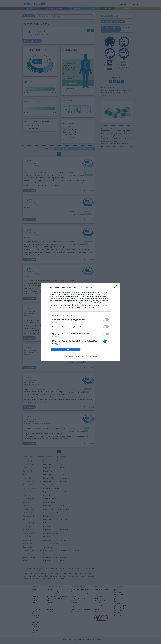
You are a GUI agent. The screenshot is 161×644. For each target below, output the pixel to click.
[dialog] (80, 322)
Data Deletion (69, 357)
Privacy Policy (92, 357)
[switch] (106, 320)
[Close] (116, 287)
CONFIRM (66, 350)
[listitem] (80, 315)
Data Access (80, 357)
